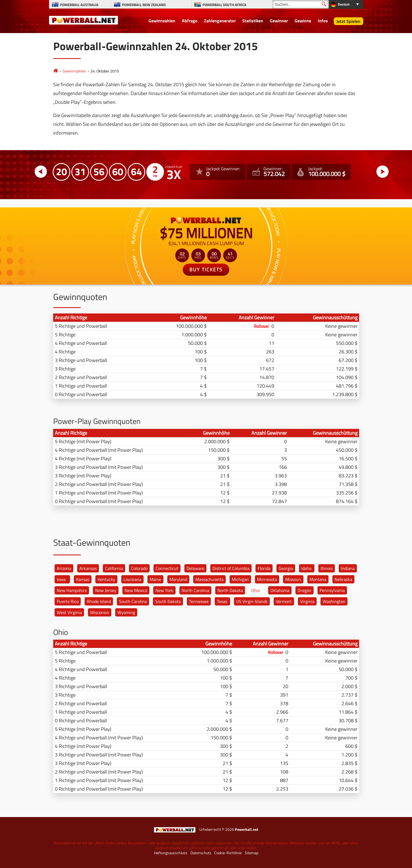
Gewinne (303, 21)
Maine (155, 579)
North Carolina (195, 590)
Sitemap (251, 853)
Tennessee (199, 601)
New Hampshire (72, 590)
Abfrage (190, 21)
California (114, 568)
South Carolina (133, 601)
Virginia (307, 601)
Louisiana (132, 579)
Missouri (293, 579)
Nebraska (343, 579)
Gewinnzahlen (162, 21)
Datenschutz (201, 853)
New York (164, 590)
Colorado (139, 568)
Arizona (64, 568)
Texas (222, 601)
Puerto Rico (68, 601)
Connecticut (167, 568)
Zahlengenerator (220, 21)
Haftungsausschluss (171, 853)
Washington (334, 601)
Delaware (195, 568)
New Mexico (136, 590)
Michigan (240, 579)
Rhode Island (99, 601)
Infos (323, 21)
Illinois (327, 568)
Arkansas (88, 568)
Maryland (178, 579)
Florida (264, 568)
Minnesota (267, 579)
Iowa (61, 579)
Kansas (83, 579)
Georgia (286, 568)
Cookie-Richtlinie (228, 853)
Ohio (255, 590)
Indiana (348, 568)
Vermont (284, 601)
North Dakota (230, 590)
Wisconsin (100, 612)
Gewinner (279, 21)
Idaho (306, 568)
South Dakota (168, 601)
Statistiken (253, 21)
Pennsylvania (332, 590)
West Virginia (69, 612)
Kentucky (106, 579)
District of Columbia (231, 568)
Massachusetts (209, 579)
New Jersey (106, 590)
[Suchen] (301, 4)
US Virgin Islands (252, 601)
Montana (318, 579)
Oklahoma (280, 590)
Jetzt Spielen (348, 21)
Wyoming (126, 612)
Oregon (305, 590)
